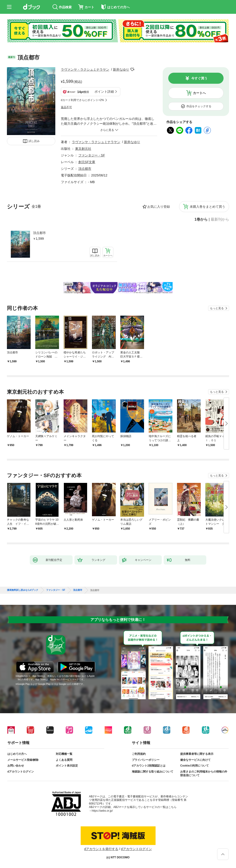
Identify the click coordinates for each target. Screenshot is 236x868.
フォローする (132, 69)
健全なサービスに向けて (195, 760)
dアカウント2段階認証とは (149, 766)
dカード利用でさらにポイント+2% (82, 100)
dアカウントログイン (21, 772)
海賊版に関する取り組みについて (153, 772)
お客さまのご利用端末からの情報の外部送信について (204, 773)
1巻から (201, 219)
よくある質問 (64, 760)
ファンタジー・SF (92, 155)
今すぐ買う (199, 78)
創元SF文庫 (87, 162)
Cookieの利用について (195, 766)
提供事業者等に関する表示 (197, 754)
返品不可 (66, 107)
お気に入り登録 (159, 207)
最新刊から (220, 219)
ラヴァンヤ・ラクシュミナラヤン (85, 69)
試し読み (34, 141)
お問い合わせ (16, 766)
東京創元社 (83, 149)
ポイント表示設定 (67, 766)
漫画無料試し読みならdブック (23, 590)
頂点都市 (39, 233)
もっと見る (217, 308)
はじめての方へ (17, 754)
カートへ (199, 93)
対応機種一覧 (64, 754)
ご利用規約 (139, 754)
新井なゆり (121, 69)
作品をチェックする (199, 106)
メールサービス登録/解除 (23, 760)
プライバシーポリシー (146, 760)
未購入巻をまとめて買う (207, 207)
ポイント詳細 (104, 92)
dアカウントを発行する (101, 849)
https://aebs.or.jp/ (102, 811)
